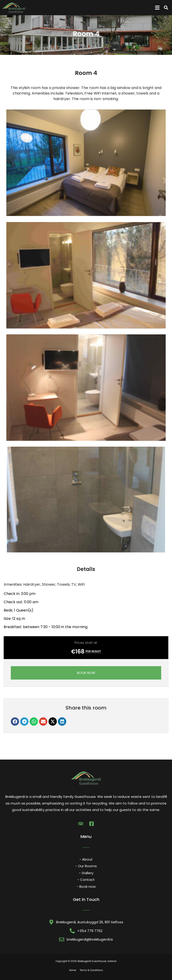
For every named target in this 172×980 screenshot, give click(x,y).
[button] (157, 7)
